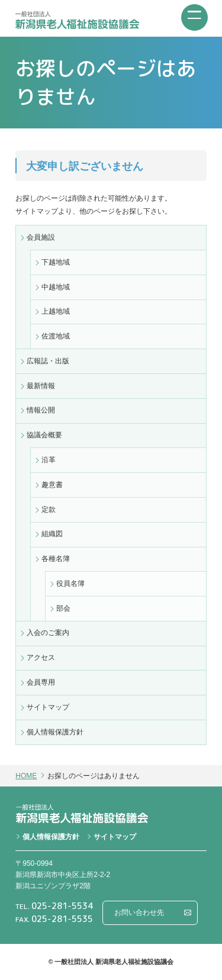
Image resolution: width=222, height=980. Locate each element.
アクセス (41, 657)
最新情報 (41, 386)
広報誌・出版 (48, 361)
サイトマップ (48, 707)
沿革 (49, 460)
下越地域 (56, 262)
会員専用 (41, 682)
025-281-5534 (62, 906)
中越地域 (56, 287)
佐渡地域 (56, 336)
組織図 (52, 534)
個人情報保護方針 (55, 732)
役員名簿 (70, 584)
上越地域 (56, 311)
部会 (63, 608)
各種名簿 (56, 559)
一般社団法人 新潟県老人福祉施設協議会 (78, 20)
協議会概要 (44, 435)
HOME (26, 776)
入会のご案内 (48, 633)
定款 (49, 510)
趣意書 (52, 485)
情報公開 (41, 410)
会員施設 (41, 237)
